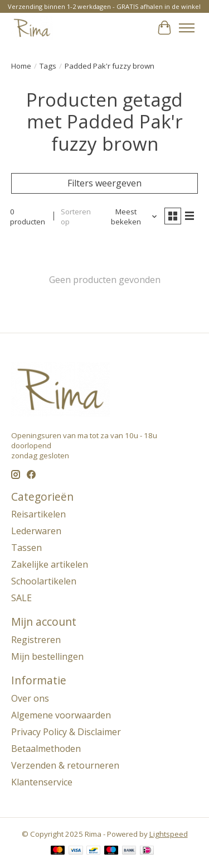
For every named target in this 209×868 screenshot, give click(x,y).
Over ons (30, 698)
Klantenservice (42, 782)
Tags (48, 66)
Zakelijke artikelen (50, 564)
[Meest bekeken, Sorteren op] (130, 217)
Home (21, 66)
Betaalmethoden (46, 749)
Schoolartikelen (44, 581)
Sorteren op (76, 217)
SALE (21, 598)
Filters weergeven (104, 183)
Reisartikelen (38, 514)
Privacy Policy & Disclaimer (66, 732)
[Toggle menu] (187, 28)
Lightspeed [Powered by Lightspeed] (169, 834)
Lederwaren (36, 531)
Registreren (36, 640)
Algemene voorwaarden (61, 715)
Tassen (26, 548)
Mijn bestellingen (47, 656)
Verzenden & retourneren (65, 765)
